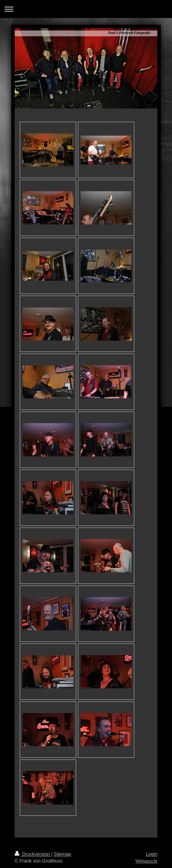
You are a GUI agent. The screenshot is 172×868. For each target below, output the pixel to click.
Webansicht (146, 861)
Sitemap (62, 854)
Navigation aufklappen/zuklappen (86, 9)
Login (152, 854)
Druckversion (33, 854)
